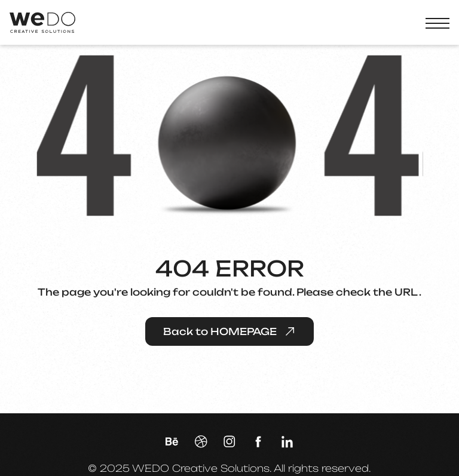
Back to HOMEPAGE (229, 331)
